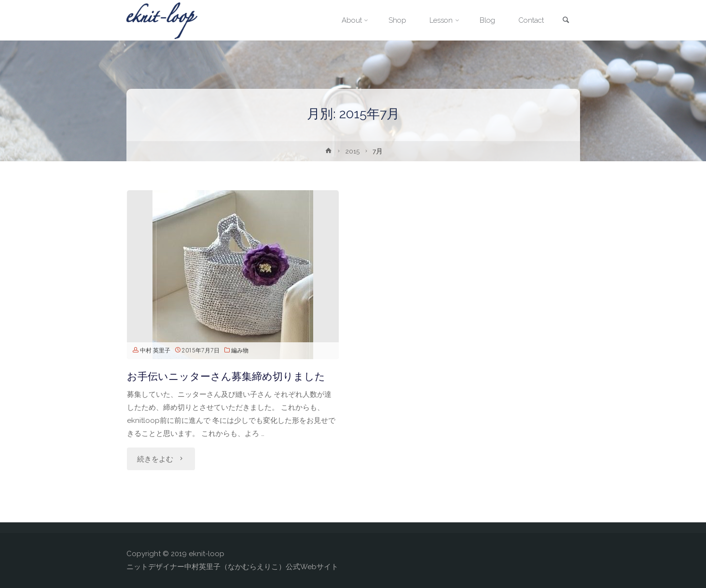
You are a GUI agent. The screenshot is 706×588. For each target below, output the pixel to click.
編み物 (240, 350)
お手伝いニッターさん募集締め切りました (226, 376)
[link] (566, 21)
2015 (353, 151)
